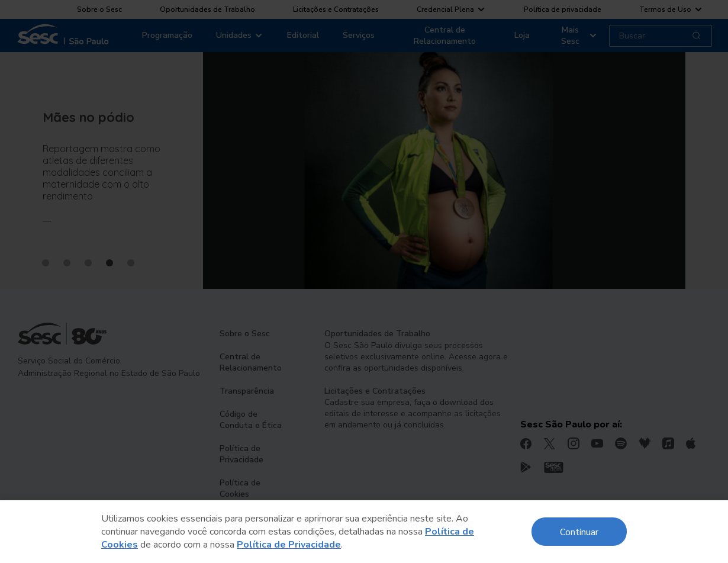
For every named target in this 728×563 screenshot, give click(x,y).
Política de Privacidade (289, 545)
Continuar (579, 531)
